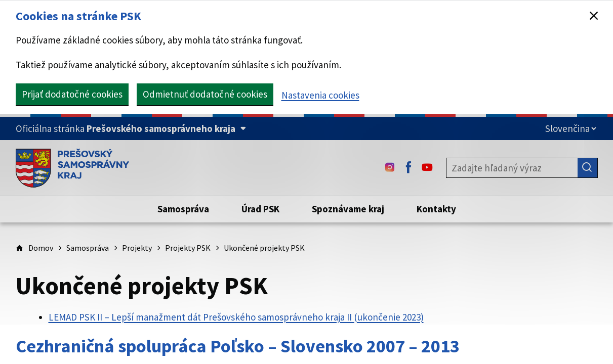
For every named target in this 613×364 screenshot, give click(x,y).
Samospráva (88, 248)
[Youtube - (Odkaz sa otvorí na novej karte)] (427, 168)
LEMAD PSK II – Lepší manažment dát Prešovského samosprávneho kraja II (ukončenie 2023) (236, 317)
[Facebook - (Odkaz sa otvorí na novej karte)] (408, 168)
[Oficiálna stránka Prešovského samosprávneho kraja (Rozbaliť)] (131, 129)
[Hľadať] (588, 168)
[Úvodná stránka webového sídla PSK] (73, 168)
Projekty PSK (188, 248)
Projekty (137, 248)
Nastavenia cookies (320, 95)
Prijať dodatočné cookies (72, 94)
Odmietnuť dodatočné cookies (205, 94)
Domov (41, 248)
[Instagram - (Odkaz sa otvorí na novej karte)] (390, 168)
